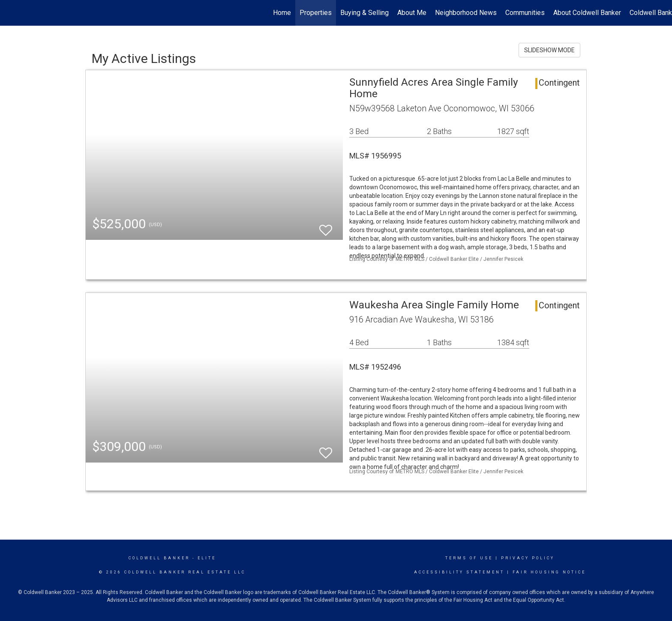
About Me (412, 13)
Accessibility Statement (459, 572)
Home (282, 13)
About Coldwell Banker (587, 13)
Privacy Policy (528, 558)
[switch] (326, 226)
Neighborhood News (466, 13)
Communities (525, 13)
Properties (316, 13)
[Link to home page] (11, 13)
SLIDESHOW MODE (549, 50)
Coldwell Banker (159, 558)
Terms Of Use (469, 558)
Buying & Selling (364, 13)
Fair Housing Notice (549, 572)
